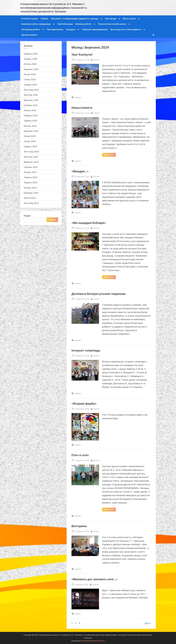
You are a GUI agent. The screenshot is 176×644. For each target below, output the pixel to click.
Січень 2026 (30, 80)
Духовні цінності (29, 35)
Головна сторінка (30, 19)
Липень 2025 (30, 110)
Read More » (110, 155)
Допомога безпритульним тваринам (98, 294)
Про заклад (111, 19)
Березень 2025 (31, 131)
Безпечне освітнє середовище (36, 24)
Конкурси (71, 29)
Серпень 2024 (31, 167)
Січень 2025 (30, 141)
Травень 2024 (30, 182)
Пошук (27, 216)
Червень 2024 (31, 177)
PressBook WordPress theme (93, 641)
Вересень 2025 (31, 100)
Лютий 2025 (30, 136)
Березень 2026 (31, 69)
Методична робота (31, 29)
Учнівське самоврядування (95, 29)
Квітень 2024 (30, 188)
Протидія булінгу (55, 29)
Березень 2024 (31, 193)
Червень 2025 (31, 116)
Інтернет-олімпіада (86, 350)
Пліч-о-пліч (80, 455)
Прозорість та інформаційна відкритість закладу (75, 19)
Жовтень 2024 (31, 157)
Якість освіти (129, 19)
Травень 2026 (30, 59)
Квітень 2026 (30, 64)
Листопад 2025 (31, 90)
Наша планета (82, 108)
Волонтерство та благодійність (126, 29)
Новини (44, 19)
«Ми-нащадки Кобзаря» (89, 223)
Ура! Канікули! (82, 54)
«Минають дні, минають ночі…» (94, 579)
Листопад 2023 (31, 203)
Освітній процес (65, 24)
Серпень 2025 (31, 105)
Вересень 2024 (31, 162)
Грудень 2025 (30, 85)
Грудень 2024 (30, 146)
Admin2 (96, 60)
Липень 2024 (30, 172)
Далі (147, 623)
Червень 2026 (31, 54)
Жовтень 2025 (31, 95)
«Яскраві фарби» (84, 403)
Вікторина (79, 526)
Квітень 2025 (30, 126)
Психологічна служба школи (112, 24)
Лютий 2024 (30, 198)
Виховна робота (84, 24)
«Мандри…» (80, 171)
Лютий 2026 (30, 74)
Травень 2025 (30, 121)
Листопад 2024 (31, 152)
